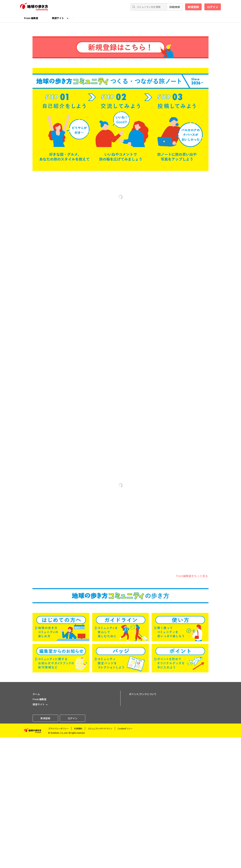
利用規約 (78, 859)
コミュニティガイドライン (100, 859)
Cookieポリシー (125, 859)
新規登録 (193, 7)
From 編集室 (31, 18)
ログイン (213, 7)
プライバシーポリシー (58, 859)
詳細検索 (175, 7)
